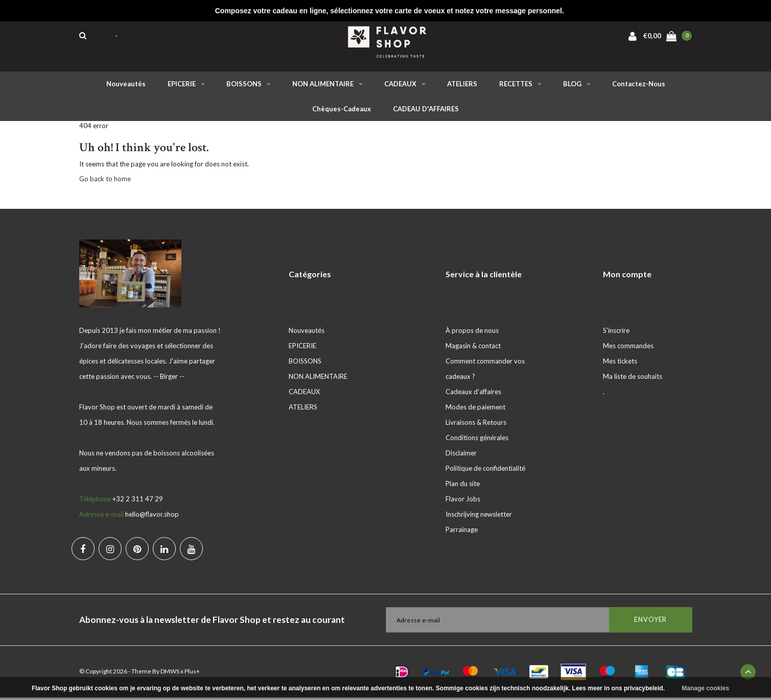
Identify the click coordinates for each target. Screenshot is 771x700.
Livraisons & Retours (476, 425)
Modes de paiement (475, 409)
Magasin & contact (473, 348)
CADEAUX (405, 86)
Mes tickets (620, 364)
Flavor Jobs (463, 501)
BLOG (577, 86)
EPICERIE (186, 86)
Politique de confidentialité (485, 471)
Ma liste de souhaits (633, 379)
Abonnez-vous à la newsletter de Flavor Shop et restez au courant (212, 622)
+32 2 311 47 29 (138, 501)
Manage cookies (705, 688)
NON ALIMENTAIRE (327, 86)
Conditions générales (477, 440)
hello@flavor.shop (152, 517)
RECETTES (520, 86)
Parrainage (462, 532)
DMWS (170, 674)
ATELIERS (462, 86)
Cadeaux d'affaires (473, 394)
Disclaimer (461, 455)
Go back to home (105, 181)
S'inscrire (616, 333)
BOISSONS (248, 86)
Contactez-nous (639, 86)
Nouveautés (126, 86)
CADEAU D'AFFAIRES (426, 111)
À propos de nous (472, 333)
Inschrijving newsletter (479, 517)
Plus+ (192, 674)
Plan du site (463, 486)
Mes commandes (628, 348)
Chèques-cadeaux (342, 111)
